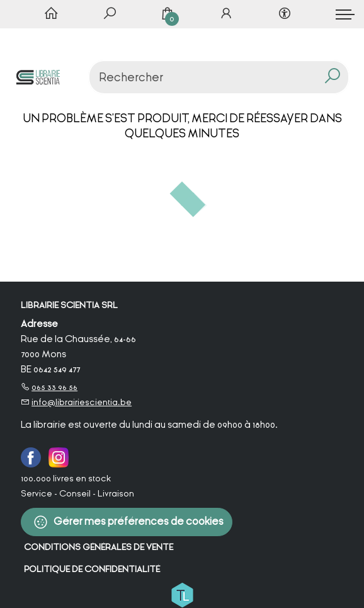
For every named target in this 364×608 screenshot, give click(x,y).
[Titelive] (182, 594)
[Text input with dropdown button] (222, 77)
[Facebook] (31, 457)
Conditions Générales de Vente (99, 547)
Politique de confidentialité (92, 569)
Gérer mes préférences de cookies (128, 522)
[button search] (333, 77)
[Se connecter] (226, 14)
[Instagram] (59, 457)
